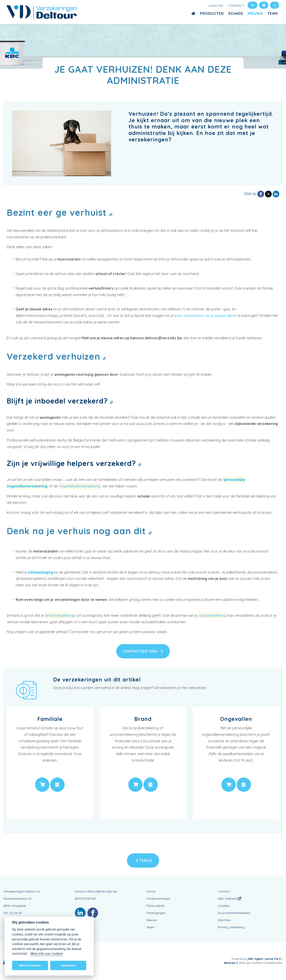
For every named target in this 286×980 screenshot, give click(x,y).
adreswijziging (41, 572)
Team (273, 13)
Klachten (224, 920)
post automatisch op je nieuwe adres (205, 316)
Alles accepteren (30, 965)
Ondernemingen (158, 899)
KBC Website (230, 899)
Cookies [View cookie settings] (224, 906)
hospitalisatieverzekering (80, 486)
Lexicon (216, 6)
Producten (212, 13)
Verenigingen (156, 913)
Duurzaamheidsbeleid (234, 913)
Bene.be (230, 963)
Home (151, 891)
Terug (144, 860)
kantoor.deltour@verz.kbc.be (96, 891)
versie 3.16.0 (273, 959)
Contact (236, 6)
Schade (236, 13)
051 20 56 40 (13, 913)
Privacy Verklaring (231, 927)
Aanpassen (68, 965)
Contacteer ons (143, 651)
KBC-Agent (256, 959)
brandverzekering (60, 615)
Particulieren (156, 906)
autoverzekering (213, 615)
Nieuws (255, 13)
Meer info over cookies (47, 954)
